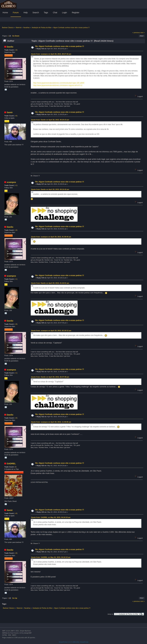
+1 (16, 185)
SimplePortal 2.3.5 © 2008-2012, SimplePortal (74, 642)
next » (142, 33)
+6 (16, 116)
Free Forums (14, 633)
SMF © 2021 (15, 631)
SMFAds (5, 633)
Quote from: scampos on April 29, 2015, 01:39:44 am (51, 237)
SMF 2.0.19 (6, 631)
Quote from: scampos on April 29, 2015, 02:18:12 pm (51, 331)
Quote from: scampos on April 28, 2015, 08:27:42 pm (51, 54)
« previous (136, 33)
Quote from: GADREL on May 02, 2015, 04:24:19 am (51, 517)
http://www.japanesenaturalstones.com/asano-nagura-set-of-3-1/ (58, 85)
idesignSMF (28, 633)
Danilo (10, 47)
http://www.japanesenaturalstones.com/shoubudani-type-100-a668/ (59, 83)
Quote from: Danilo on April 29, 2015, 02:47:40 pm (50, 377)
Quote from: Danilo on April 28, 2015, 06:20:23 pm (50, 120)
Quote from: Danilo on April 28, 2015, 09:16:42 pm (50, 189)
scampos (11, 182)
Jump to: (111, 614)
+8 (16, 50)
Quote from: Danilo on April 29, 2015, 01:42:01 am (50, 283)
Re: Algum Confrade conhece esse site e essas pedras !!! (60, 46)
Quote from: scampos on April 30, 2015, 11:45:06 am (51, 422)
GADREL (11, 463)
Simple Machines (25, 631)
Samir (10, 112)
